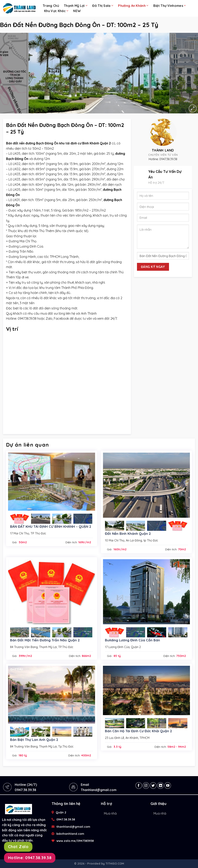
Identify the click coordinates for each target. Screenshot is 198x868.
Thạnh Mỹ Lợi (76, 6)
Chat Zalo (18, 847)
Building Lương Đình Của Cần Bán (132, 640)
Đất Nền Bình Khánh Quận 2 (128, 534)
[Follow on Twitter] (153, 786)
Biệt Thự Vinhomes (170, 6)
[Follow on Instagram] (146, 786)
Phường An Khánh (133, 6)
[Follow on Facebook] (139, 786)
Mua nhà (110, 813)
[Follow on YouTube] (168, 786)
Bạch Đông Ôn (17, 159)
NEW (77, 11)
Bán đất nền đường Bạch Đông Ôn (32, 143)
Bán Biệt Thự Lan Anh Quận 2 (34, 740)
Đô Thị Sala (103, 6)
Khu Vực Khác (56, 11)
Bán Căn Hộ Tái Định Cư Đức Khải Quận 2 (138, 731)
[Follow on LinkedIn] (160, 786)
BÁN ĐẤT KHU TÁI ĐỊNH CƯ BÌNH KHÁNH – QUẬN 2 (51, 526)
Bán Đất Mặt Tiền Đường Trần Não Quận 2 (45, 640)
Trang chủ (51, 6)
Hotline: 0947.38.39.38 (30, 858)
